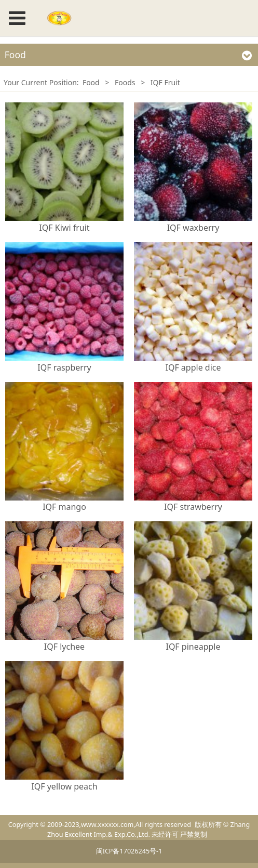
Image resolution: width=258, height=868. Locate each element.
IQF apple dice (193, 367)
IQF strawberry (193, 507)
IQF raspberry (64, 367)
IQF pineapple (193, 647)
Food (91, 82)
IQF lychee (64, 647)
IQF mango (64, 507)
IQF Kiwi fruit (64, 228)
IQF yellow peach (64, 786)
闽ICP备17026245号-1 (129, 851)
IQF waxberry (193, 228)
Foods (125, 82)
